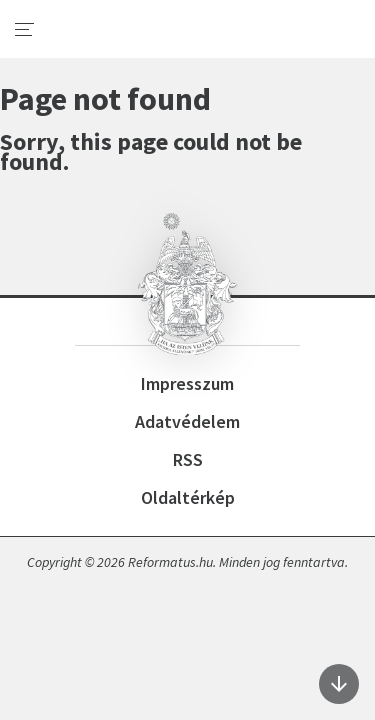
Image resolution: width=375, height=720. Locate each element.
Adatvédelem (187, 421)
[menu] (25, 30)
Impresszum (187, 383)
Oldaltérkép (188, 497)
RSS (188, 459)
